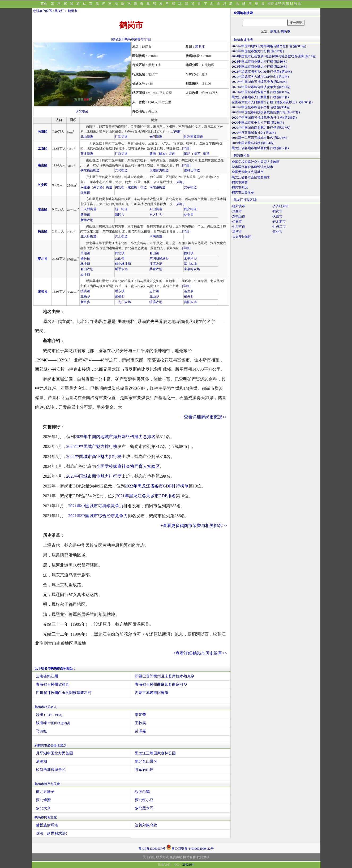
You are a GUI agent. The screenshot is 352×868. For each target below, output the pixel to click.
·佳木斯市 (279, 222)
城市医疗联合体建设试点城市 (252, 167)
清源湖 (41, 761)
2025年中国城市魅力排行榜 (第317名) (258, 51)
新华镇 (85, 215)
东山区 (42, 209)
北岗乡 (85, 296)
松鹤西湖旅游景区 (51, 770)
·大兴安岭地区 (241, 237)
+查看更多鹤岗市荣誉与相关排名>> (194, 526)
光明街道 (156, 137)
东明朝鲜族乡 (159, 258)
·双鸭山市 (238, 217)
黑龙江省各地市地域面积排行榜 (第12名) (260, 148)
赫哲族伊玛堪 (47, 825)
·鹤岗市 (277, 211)
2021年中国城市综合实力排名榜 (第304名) (261, 107)
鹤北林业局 (123, 264)
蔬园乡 (120, 215)
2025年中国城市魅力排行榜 (92, 446)
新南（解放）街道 (162, 154)
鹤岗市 (72, 11)
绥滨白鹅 (142, 792)
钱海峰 (53, 723)
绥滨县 (42, 292)
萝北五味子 (45, 792)
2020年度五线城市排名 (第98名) (254, 133)
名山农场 (87, 269)
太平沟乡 (190, 258)
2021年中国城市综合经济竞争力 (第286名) (261, 87)
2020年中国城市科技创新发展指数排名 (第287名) (266, 112)
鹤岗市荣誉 (240, 182)
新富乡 (85, 302)
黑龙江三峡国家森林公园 (155, 753)
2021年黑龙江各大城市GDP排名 (146, 496)
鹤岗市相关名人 (46, 707)
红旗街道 (121, 154)
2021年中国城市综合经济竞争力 (98, 516)
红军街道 (121, 137)
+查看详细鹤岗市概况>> (204, 417)
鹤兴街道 (190, 209)
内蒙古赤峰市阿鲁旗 (152, 693)
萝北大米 (43, 808)
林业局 (189, 215)
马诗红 (41, 731)
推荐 (271, 3)
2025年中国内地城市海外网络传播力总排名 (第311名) (269, 46)
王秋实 (140, 723)
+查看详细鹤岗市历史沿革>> (200, 653)
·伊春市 (237, 222)
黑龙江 (59, 11)
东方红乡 (156, 215)
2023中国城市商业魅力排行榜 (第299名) (259, 67)
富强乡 (120, 296)
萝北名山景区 (146, 761)
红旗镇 (85, 193)
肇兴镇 (85, 258)
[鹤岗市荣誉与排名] (137, 39)
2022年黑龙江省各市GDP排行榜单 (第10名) (262, 72)
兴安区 (42, 185)
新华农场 (87, 220)
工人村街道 (88, 209)
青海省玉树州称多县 (53, 685)
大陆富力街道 (159, 170)
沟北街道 (121, 236)
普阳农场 (190, 302)
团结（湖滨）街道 (197, 154)
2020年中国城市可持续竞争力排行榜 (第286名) (264, 118)
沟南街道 (156, 236)
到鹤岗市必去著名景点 (50, 745)
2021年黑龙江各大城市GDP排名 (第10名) (260, 77)
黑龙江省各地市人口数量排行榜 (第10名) (260, 97)
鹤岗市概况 (240, 187)
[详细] (177, 132)
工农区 (42, 149)
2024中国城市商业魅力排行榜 (94, 457)
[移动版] (117, 39)
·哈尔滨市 (238, 206)
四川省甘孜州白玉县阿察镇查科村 (64, 693)
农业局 (85, 275)
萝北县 (42, 259)
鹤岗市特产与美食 (47, 784)
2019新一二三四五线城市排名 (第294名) (259, 138)
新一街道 (121, 209)
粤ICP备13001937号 (152, 849)
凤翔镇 (85, 253)
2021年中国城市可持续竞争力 (96, 506)
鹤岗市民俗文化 (46, 817)
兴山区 (42, 231)
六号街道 (121, 170)
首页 (44, 3)
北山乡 (154, 296)
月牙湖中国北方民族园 (54, 753)
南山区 (42, 165)
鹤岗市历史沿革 (243, 192)
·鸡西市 (237, 211)
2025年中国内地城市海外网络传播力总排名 (115, 437)
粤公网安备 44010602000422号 (190, 847)
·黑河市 (237, 232)
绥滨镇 (85, 291)
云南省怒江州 (47, 676)
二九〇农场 (123, 302)
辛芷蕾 (140, 715)
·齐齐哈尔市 (280, 206)
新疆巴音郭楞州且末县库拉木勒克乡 (165, 676)
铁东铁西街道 (90, 170)
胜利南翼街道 (194, 137)
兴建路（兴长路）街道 (96, 187)
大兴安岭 (82, 112)
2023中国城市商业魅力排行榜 (94, 476)
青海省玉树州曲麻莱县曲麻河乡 (161, 685)
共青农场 (156, 269)
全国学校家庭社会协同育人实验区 (128, 466)
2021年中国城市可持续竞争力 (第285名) (259, 82)
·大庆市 (277, 217)
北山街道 (87, 137)
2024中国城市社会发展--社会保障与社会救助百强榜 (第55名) (274, 56)
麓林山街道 (192, 170)
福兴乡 (189, 296)
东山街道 (156, 209)
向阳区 (42, 132)
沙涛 (49, 715)
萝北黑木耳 (144, 808)
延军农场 (121, 269)
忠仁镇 (154, 291)
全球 (278, 3)
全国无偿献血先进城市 (248, 172)
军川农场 (190, 264)
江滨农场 (156, 264)
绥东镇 (120, 291)
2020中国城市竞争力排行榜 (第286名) (258, 123)
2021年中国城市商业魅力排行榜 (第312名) (261, 92)
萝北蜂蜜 (43, 800)
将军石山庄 (144, 770)
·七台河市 (238, 227)
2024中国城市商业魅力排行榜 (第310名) (259, 62)
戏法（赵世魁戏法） (53, 833)
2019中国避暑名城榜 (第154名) (253, 143)
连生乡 (189, 291)
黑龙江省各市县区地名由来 (251, 177)
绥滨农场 (156, 302)
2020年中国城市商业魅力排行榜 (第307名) (261, 128)
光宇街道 (190, 187)
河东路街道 (157, 187)
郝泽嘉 (140, 731)
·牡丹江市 (279, 227)
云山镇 (120, 258)
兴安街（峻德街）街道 (131, 187)
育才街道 (87, 154)
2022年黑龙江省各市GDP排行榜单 (157, 486)
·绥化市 (277, 232)
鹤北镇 (120, 253)
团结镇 (189, 253)
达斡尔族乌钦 (146, 825)
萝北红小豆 (144, 800)
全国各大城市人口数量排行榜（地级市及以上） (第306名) (272, 102)
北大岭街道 (88, 236)
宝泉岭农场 (192, 269)
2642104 (188, 865)
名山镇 (154, 253)
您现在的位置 (43, 11)
